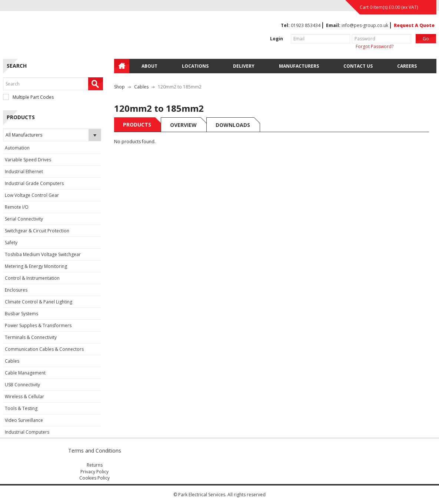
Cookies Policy (94, 478)
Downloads (233, 125)
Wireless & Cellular (24, 397)
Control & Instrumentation (32, 278)
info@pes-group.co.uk (365, 25)
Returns (95, 465)
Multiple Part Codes (28, 97)
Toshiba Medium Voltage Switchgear (43, 254)
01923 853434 (306, 25)
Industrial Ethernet (24, 172)
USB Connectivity (22, 385)
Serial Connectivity (24, 219)
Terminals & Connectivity (31, 337)
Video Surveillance (24, 420)
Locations (195, 66)
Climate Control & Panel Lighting (39, 302)
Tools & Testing (21, 408)
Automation (17, 148)
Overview (183, 125)
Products (137, 125)
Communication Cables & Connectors (44, 349)
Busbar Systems (21, 314)
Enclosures (16, 290)
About (149, 66)
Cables (12, 361)
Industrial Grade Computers (34, 183)
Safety (11, 243)
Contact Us (358, 66)
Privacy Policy (94, 472)
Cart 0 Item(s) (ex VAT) (389, 7)
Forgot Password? (375, 46)
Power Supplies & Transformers (38, 325)
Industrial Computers (27, 432)
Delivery (244, 66)
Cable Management (25, 373)
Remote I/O (17, 207)
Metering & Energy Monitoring (36, 266)
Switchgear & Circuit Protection (37, 231)
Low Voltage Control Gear (32, 195)
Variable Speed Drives (28, 160)
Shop (119, 87)
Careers (407, 66)
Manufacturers (299, 66)
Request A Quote (414, 25)
